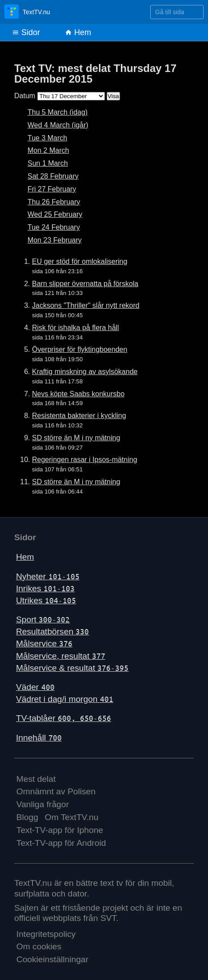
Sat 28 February (53, 176)
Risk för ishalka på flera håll (76, 328)
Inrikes (45, 588)
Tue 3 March (47, 138)
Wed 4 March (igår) (58, 125)
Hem (78, 32)
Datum (25, 96)
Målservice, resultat (61, 656)
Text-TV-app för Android (61, 843)
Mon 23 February (55, 240)
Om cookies (39, 946)
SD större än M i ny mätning (76, 438)
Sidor (26, 32)
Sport (43, 619)
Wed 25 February (55, 214)
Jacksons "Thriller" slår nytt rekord (86, 305)
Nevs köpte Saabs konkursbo (78, 394)
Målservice (44, 643)
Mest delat (36, 779)
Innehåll (39, 738)
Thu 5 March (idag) (58, 112)
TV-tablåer (64, 718)
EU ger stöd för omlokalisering (80, 261)
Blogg (27, 817)
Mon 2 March (48, 150)
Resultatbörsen (52, 631)
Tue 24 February (54, 227)
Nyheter (48, 576)
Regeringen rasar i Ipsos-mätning (85, 460)
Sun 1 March (48, 163)
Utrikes (46, 600)
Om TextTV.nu (72, 817)
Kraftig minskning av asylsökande (85, 372)
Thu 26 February (54, 202)
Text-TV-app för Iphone (60, 830)
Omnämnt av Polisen (56, 791)
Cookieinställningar (52, 959)
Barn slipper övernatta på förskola (85, 284)
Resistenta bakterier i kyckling (79, 416)
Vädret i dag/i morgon (65, 699)
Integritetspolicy (46, 934)
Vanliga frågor (43, 804)
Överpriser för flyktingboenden (80, 349)
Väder (35, 687)
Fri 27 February (52, 189)
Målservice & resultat (72, 668)
